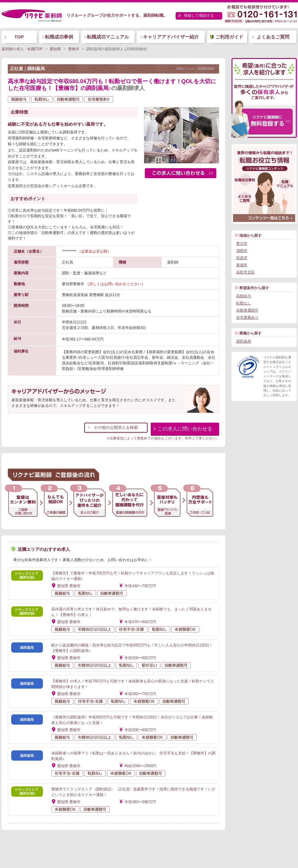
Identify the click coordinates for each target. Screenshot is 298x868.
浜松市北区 (245, 272)
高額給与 (244, 296)
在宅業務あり (247, 317)
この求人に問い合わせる (185, 429)
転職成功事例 (59, 37)
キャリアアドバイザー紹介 (171, 37)
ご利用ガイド (229, 37)
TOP (19, 37)
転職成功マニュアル (108, 37)
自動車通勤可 (247, 310)
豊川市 (242, 244)
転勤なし (244, 303)
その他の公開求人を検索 (116, 427)
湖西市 (242, 251)
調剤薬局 (244, 341)
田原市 (242, 258)
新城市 (242, 265)
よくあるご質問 (273, 37)
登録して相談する (199, 16)
